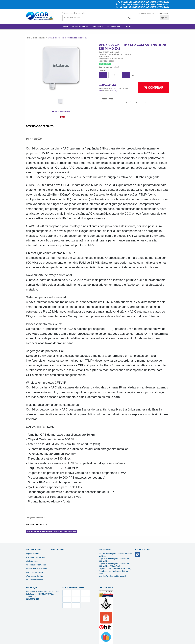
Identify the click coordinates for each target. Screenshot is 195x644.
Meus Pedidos (152, 13)
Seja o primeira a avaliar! (109, 67)
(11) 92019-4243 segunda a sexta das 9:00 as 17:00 (144, 4)
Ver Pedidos (97, 26)
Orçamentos (113, 26)
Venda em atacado (35, 580)
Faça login (81, 13)
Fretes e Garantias (35, 572)
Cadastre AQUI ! (80, 26)
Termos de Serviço (35, 576)
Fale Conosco (164, 13)
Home (66, 26)
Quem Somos (141, 13)
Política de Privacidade (37, 569)
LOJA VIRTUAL (57, 550)
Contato (128, 26)
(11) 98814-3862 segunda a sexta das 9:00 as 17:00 (144, 7)
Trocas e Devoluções (36, 557)
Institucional (34, 550)
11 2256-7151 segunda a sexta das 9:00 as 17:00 (145, 2)
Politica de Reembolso (37, 565)
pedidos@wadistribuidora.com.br (113, 576)
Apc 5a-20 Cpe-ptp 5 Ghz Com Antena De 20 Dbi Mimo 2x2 (52, 532)
